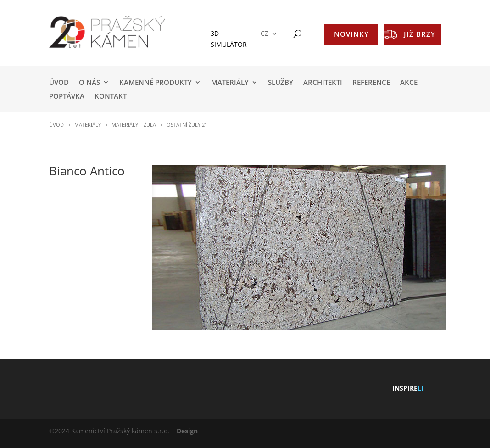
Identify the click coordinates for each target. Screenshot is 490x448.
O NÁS (89, 83)
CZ (264, 34)
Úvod (59, 83)
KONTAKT (111, 97)
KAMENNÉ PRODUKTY (156, 83)
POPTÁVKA (67, 97)
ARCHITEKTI (323, 83)
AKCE (409, 83)
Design (187, 431)
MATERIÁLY (230, 83)
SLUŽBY (281, 83)
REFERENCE (371, 83)
